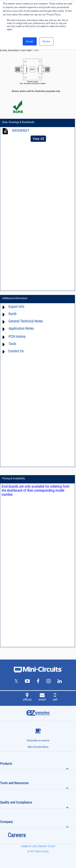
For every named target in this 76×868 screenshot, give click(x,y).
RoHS (12, 314)
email (42, 698)
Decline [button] (46, 41)
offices (27, 698)
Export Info (16, 307)
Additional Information (15, 298)
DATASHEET (21, 130)
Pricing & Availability (14, 478)
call (55, 698)
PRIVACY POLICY (47, 846)
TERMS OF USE (28, 846)
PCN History (17, 336)
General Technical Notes (26, 321)
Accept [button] (30, 41)
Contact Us (16, 351)
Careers (17, 835)
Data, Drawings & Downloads (18, 122)
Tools (12, 344)
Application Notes (21, 328)
